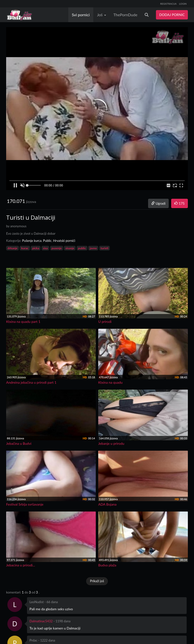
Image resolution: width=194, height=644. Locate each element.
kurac (25, 248)
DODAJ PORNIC (172, 15)
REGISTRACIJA (168, 4)
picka (36, 248)
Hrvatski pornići (64, 241)
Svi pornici (81, 15)
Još (102, 15)
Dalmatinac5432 (41, 621)
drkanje (13, 248)
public (82, 248)
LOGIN (183, 4)
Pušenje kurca (32, 241)
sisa (45, 248)
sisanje (70, 248)
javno (93, 248)
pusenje (57, 248)
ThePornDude (125, 15)
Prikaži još (97, 581)
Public (47, 241)
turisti (105, 248)
